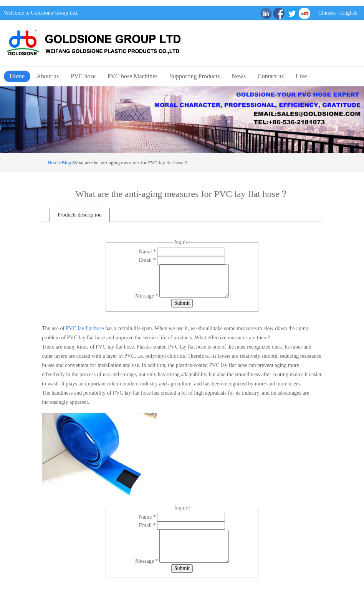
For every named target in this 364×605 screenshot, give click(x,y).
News (239, 76)
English (349, 13)
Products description (80, 215)
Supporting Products (194, 76)
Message (147, 296)
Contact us (271, 76)
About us (48, 76)
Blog (66, 163)
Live (301, 76)
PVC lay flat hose (85, 328)
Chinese (327, 13)
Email (148, 260)
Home (17, 76)
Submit (182, 303)
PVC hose (83, 76)
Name (148, 252)
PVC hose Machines (133, 76)
